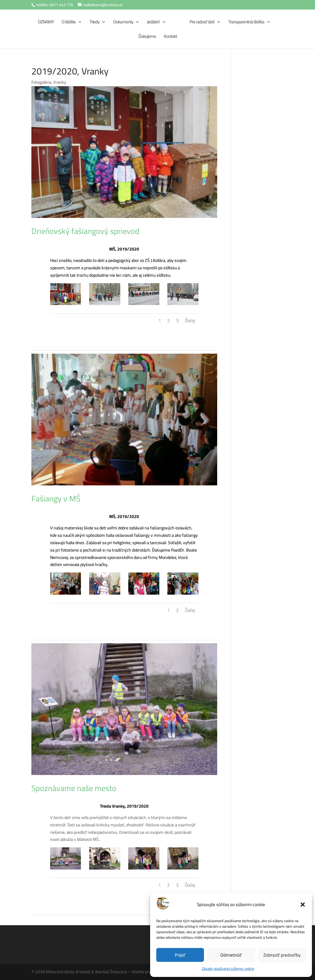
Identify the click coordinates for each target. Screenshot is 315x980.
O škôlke (68, 23)
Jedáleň (152, 23)
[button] (303, 905)
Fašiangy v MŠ (56, 498)
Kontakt (170, 37)
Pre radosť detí (203, 23)
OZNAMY (45, 23)
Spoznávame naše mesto (74, 788)
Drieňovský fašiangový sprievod (85, 231)
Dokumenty (122, 23)
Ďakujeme (147, 37)
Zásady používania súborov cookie (228, 968)
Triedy (94, 23)
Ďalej (190, 320)
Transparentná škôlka (247, 23)
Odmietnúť (231, 955)
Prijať (180, 955)
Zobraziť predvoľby (282, 955)
